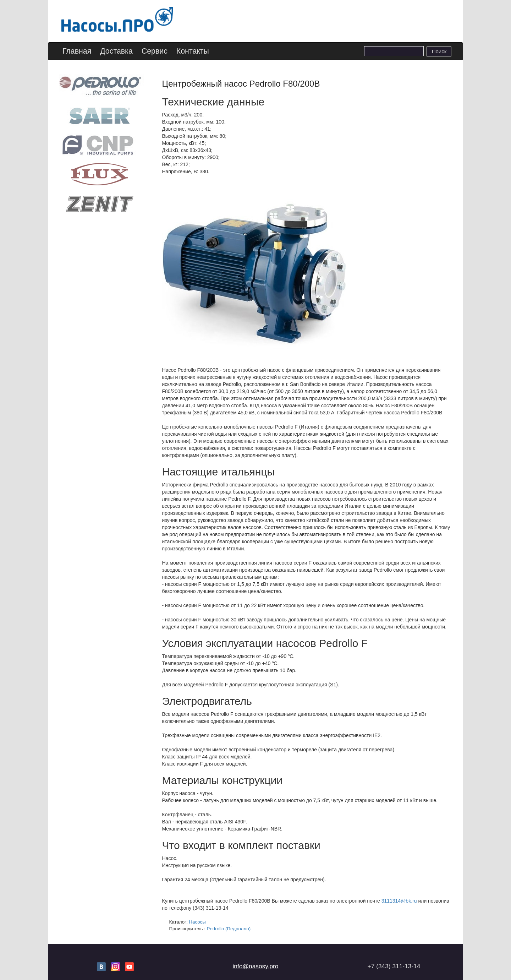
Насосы (197, 922)
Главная (77, 51)
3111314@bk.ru (399, 901)
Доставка (116, 51)
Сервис (155, 51)
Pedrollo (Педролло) (229, 929)
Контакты (193, 51)
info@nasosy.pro (255, 966)
